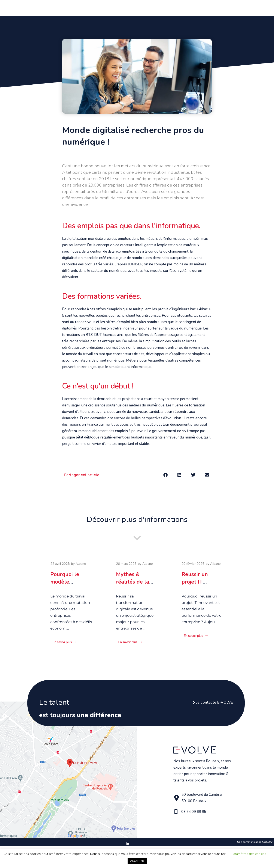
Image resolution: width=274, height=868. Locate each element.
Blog (230, 7)
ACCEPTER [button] (137, 861)
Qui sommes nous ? (84, 7)
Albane (81, 566)
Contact (244, 7)
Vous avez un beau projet (126, 7)
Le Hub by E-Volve (208, 7)
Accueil (59, 7)
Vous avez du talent (171, 7)
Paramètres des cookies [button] (249, 854)
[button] (165, 475)
